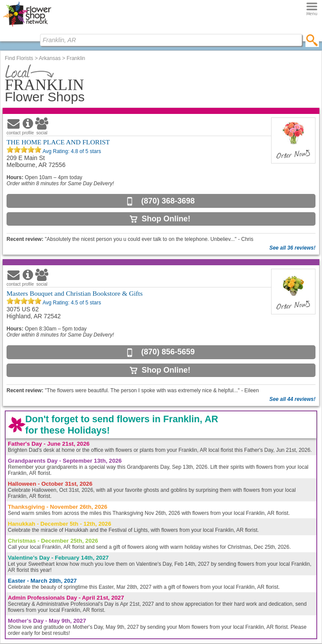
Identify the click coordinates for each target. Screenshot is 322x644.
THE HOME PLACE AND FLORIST (58, 142)
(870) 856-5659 (168, 352)
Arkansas (50, 58)
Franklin (76, 58)
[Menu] (312, 9)
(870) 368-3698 (168, 201)
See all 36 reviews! (292, 248)
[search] (312, 40)
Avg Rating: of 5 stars (71, 151)
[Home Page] (27, 27)
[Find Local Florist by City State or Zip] (171, 40)
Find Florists (19, 58)
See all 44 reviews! (292, 399)
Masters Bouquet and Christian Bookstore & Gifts (75, 293)
